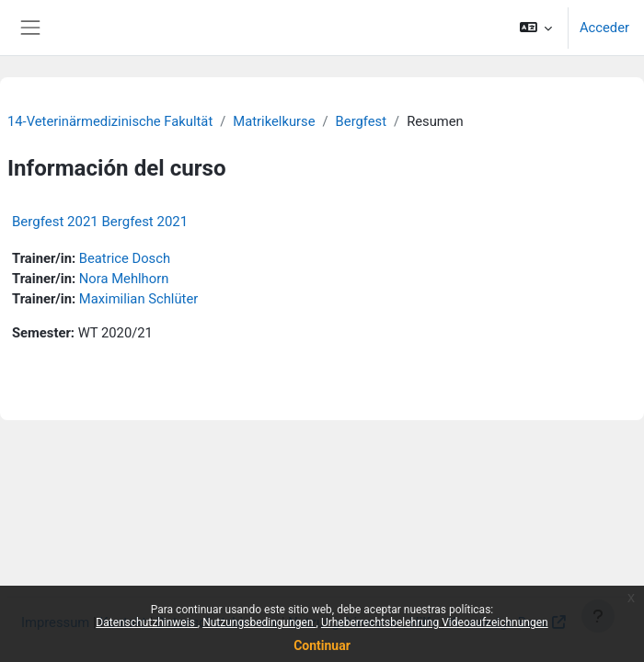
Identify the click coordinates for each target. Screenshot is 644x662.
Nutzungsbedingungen (259, 622)
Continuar (322, 645)
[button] (535, 28)
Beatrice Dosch (125, 258)
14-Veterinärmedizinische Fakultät (110, 121)
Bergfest (361, 121)
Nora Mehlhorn (124, 279)
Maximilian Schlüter (138, 299)
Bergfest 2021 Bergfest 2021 (100, 222)
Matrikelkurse (274, 121)
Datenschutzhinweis (147, 622)
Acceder (604, 28)
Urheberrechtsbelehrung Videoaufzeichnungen (435, 622)
